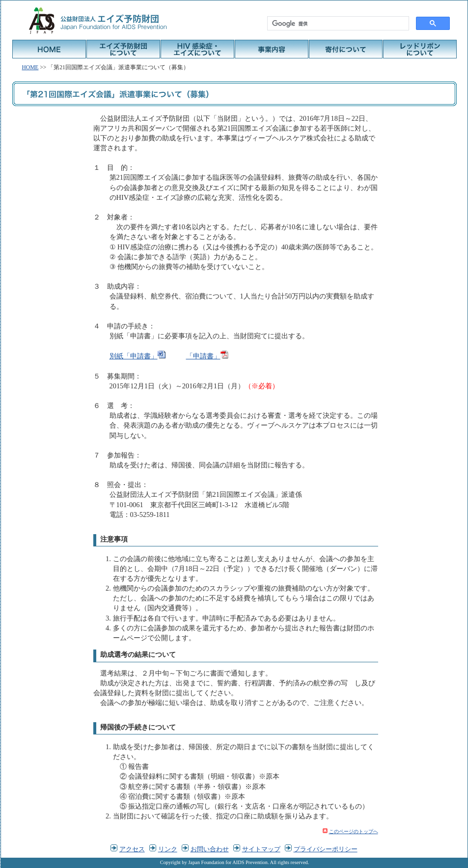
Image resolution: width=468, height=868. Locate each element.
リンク (168, 849)
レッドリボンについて (420, 49)
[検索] (337, 24)
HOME (49, 49)
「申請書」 (203, 356)
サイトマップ (261, 849)
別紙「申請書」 (134, 356)
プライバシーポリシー (326, 849)
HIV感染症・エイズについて (197, 49)
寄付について (346, 49)
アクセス (132, 849)
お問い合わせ (210, 849)
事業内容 (272, 49)
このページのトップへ (354, 831)
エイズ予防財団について (123, 49)
